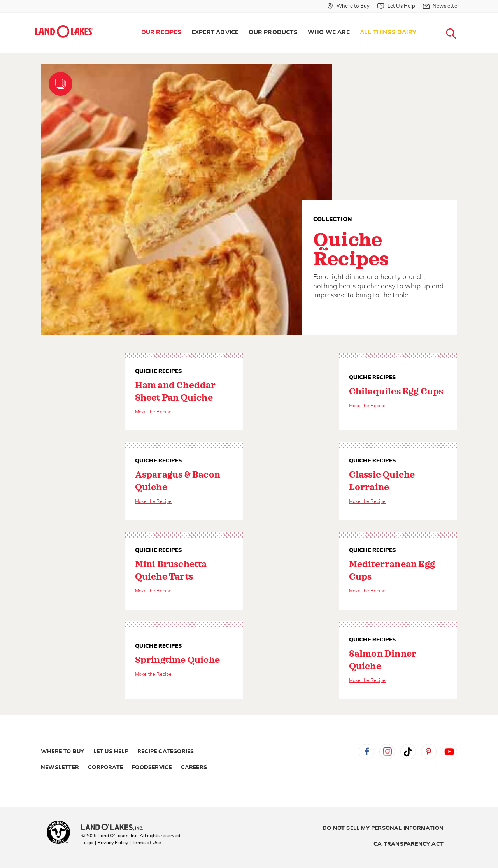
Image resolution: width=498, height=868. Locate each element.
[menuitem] (161, 33)
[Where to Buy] (348, 6)
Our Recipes (161, 33)
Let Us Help (111, 752)
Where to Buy (62, 752)
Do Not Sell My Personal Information (383, 828)
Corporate (105, 768)
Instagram (387, 752)
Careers (194, 768)
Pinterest (429, 752)
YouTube (449, 752)
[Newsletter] (441, 6)
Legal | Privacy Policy (105, 843)
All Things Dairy (388, 33)
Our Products (273, 33)
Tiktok (408, 752)
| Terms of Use (146, 843)
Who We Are (329, 33)
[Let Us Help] (396, 6)
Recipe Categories (166, 752)
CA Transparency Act (409, 844)
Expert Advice (215, 33)
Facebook (366, 752)
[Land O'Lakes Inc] (115, 828)
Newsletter (60, 768)
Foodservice (152, 768)
